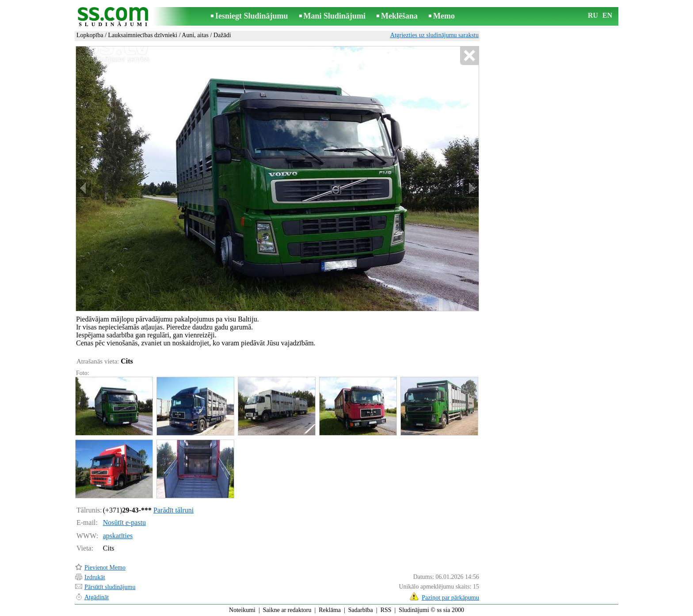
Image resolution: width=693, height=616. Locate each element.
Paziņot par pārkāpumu (450, 598)
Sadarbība (361, 610)
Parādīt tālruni (173, 510)
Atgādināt (97, 597)
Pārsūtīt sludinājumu (110, 587)
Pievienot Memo (105, 568)
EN (607, 15)
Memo (444, 16)
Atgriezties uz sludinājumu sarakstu (434, 35)
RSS (386, 610)
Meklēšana (399, 16)
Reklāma (330, 610)
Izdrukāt (95, 577)
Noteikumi (242, 610)
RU (593, 15)
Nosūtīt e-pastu (124, 522)
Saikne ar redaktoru (287, 610)
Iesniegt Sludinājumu (252, 16)
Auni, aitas (195, 35)
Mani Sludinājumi (335, 16)
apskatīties (118, 536)
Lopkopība (90, 35)
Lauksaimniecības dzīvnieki (143, 35)
